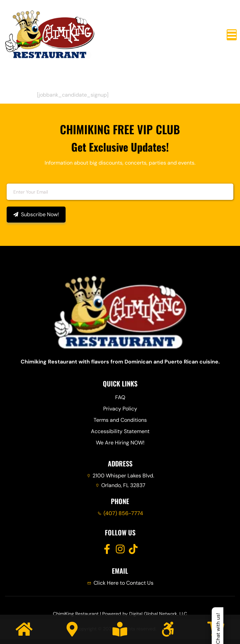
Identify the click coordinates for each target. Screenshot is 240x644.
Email (12, 179)
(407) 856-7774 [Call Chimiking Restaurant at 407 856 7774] (123, 513)
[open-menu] (232, 35)
